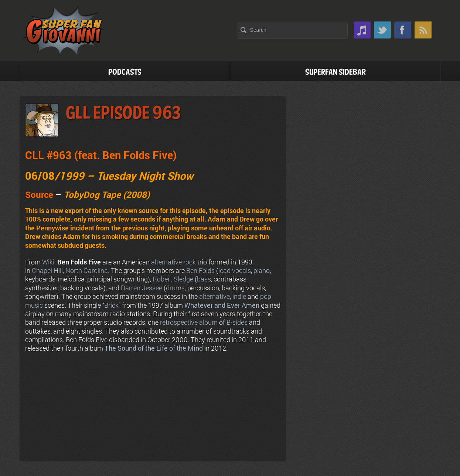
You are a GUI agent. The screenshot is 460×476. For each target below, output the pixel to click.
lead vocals (235, 270)
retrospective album (189, 322)
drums (175, 288)
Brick (111, 305)
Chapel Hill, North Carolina (70, 270)
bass (204, 279)
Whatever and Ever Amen (222, 305)
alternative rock (173, 262)
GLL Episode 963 (123, 113)
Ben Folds (200, 270)
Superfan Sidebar (335, 72)
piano (262, 270)
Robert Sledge (173, 279)
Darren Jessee (142, 288)
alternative (214, 296)
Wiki (48, 262)
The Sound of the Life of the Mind (154, 348)
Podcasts (125, 72)
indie (239, 296)
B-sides (237, 322)
